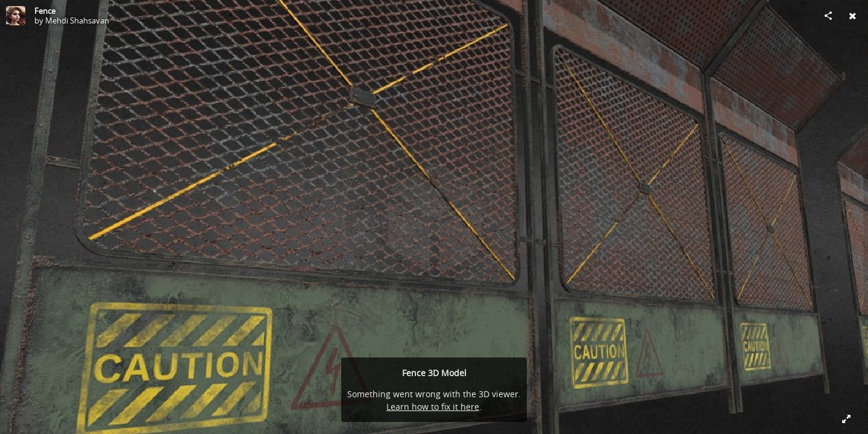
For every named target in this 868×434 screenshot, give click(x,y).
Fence (45, 11)
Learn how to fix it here (433, 407)
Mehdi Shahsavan (77, 20)
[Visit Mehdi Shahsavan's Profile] (16, 16)
